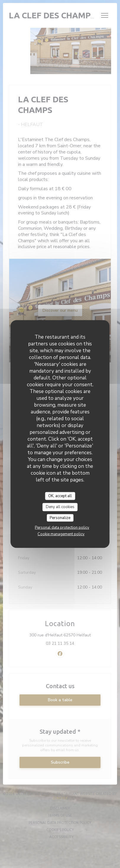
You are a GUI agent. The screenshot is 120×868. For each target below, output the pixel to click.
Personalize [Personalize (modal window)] (60, 518)
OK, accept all (60, 496)
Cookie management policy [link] (61, 534)
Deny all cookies (60, 507)
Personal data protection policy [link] (62, 528)
